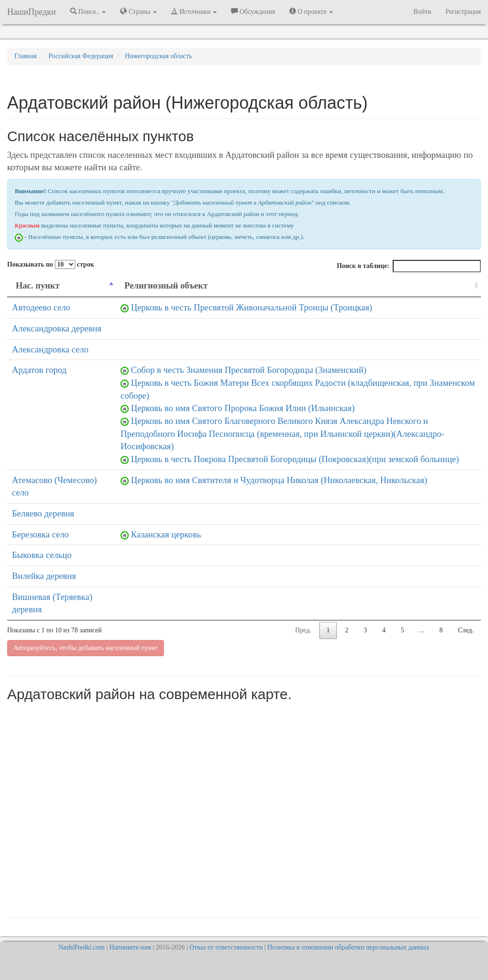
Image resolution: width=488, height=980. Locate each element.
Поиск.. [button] (88, 11)
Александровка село (50, 349)
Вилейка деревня (44, 576)
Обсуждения (253, 11)
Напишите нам (130, 947)
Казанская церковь (166, 534)
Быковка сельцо (42, 555)
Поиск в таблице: (409, 266)
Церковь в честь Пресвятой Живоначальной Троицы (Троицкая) (252, 307)
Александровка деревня (57, 328)
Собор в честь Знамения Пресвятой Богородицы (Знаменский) (249, 370)
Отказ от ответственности (226, 947)
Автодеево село (41, 307)
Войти (422, 12)
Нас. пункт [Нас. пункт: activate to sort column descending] (38, 285)
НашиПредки (31, 12)
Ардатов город (39, 370)
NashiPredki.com (82, 947)
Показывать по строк (51, 264)
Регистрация (463, 12)
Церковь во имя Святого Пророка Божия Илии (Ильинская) (243, 408)
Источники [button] (194, 11)
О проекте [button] (311, 11)
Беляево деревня (43, 513)
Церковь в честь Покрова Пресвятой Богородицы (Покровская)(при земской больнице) (295, 459)
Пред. (303, 630)
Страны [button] (138, 11)
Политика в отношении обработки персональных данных (348, 947)
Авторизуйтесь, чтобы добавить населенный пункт (86, 648)
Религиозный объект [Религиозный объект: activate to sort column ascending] (166, 285)
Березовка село (40, 534)
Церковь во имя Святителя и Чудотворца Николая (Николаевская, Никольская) (279, 480)
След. (466, 630)
